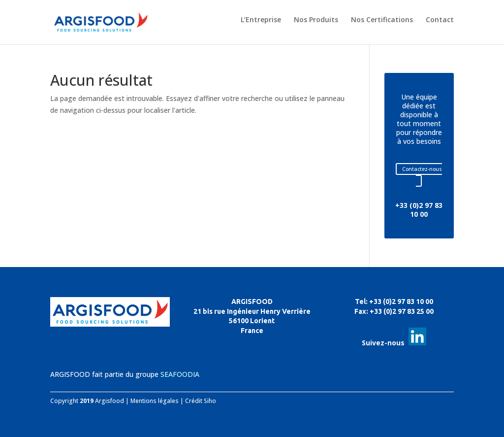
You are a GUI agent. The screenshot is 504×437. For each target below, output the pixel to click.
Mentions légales (155, 401)
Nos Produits (316, 20)
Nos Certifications (382, 20)
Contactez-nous (422, 169)
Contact (440, 20)
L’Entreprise (261, 20)
